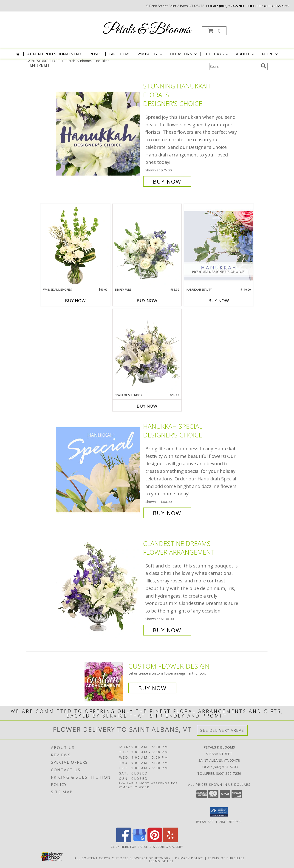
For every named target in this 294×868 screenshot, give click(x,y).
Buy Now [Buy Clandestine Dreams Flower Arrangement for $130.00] (167, 630)
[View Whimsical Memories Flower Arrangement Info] (75, 246)
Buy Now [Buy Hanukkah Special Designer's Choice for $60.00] (167, 513)
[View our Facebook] (124, 841)
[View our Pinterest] (155, 841)
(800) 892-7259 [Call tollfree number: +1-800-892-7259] (277, 6)
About (246, 54)
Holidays (217, 54)
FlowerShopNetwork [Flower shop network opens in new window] (150, 858)
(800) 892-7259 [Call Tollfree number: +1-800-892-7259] (229, 773)
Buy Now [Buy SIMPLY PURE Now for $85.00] (147, 301)
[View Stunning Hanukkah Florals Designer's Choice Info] (98, 134)
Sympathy (150, 54)
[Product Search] (234, 66)
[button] (214, 31)
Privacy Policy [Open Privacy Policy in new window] (189, 858)
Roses (96, 54)
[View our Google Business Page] (139, 841)
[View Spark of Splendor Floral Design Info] (147, 351)
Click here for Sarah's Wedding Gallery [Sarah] (147, 846)
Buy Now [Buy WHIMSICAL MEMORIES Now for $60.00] (75, 301)
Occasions (184, 54)
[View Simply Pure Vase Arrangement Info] (147, 246)
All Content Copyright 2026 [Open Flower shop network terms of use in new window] (102, 858)
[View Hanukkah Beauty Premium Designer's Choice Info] (219, 245)
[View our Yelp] (170, 841)
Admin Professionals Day (55, 54)
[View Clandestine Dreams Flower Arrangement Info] (98, 587)
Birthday (119, 54)
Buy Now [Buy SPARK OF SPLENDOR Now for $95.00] (147, 406)
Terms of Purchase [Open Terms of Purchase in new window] (226, 858)
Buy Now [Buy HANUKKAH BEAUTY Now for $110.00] (219, 301)
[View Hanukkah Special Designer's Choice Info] (98, 470)
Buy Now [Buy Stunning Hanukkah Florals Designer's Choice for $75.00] (167, 181)
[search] (263, 66)
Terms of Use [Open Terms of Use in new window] (161, 861)
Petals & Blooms (147, 30)
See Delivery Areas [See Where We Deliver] (222, 730)
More (270, 54)
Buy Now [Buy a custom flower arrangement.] (152, 688)
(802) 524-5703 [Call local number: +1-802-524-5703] (232, 6)
